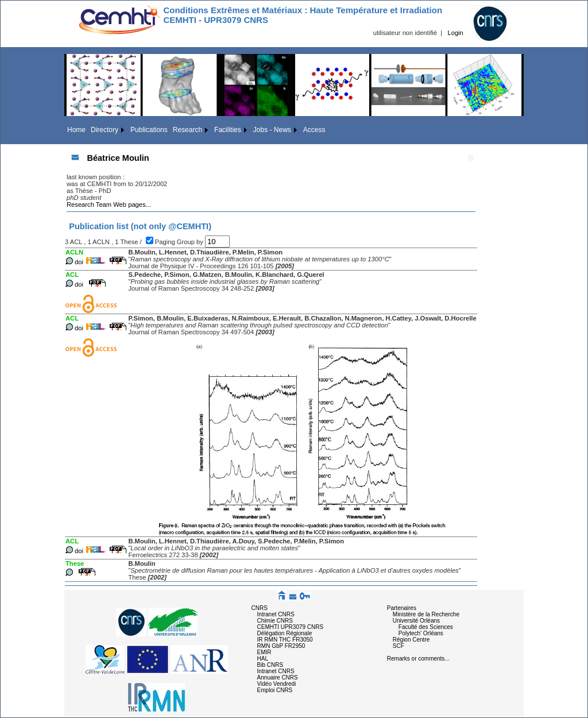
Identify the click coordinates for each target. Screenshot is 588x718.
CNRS (260, 608)
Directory (105, 130)
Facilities (228, 130)
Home (76, 130)
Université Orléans (416, 621)
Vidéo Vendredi (277, 684)
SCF (399, 646)
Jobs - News (272, 130)
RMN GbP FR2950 (281, 646)
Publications (149, 130)
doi (79, 262)
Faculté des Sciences (426, 627)
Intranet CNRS (276, 614)
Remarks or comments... (418, 659)
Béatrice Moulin (118, 158)
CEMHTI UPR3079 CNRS (291, 627)
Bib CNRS (270, 665)
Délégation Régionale (285, 633)
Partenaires (402, 608)
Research (187, 130)
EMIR (264, 652)
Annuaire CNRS (278, 678)
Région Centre (411, 640)
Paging (166, 242)
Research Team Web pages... (109, 204)
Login (455, 33)
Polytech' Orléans (421, 633)
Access (314, 130)
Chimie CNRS (275, 621)
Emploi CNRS (275, 690)
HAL (263, 659)
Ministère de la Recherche (426, 614)
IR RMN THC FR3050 (285, 640)
